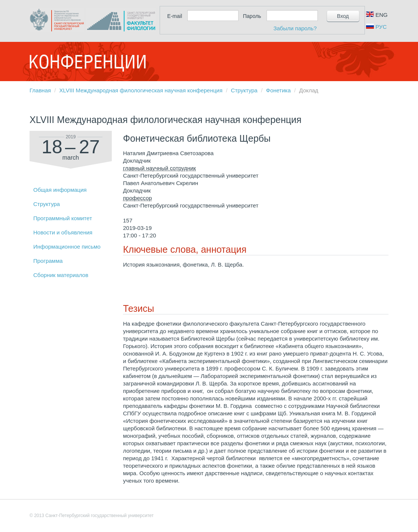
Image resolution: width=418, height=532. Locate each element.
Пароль (252, 16)
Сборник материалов (61, 275)
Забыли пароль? (295, 28)
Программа (48, 261)
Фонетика (278, 90)
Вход (343, 16)
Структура (244, 90)
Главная (40, 90)
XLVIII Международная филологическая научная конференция (141, 90)
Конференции (87, 62)
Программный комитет (63, 218)
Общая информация (60, 190)
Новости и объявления (63, 232)
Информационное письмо (67, 247)
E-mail (175, 16)
